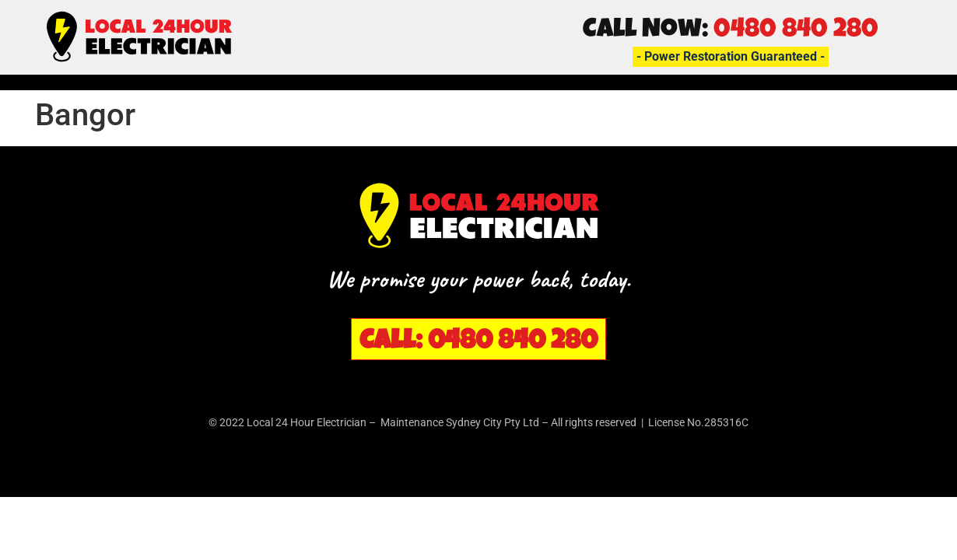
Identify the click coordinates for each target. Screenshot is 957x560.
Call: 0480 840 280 (478, 343)
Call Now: (731, 31)
